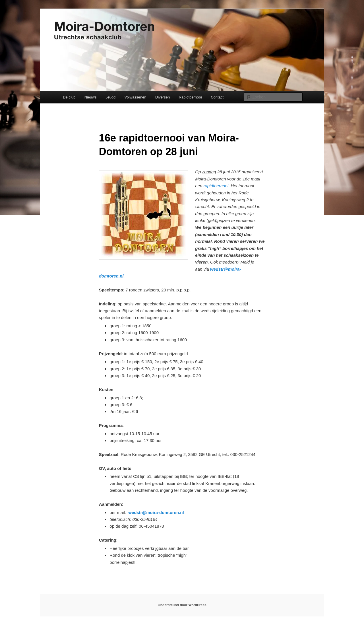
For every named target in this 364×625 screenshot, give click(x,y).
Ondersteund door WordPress (182, 605)
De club (69, 97)
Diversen (163, 97)
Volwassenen (136, 97)
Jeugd (110, 97)
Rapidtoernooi (190, 97)
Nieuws (91, 97)
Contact (217, 97)
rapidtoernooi (216, 186)
